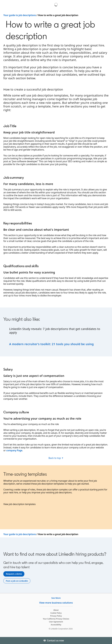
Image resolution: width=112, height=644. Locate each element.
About (56, 610)
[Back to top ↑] (56, 458)
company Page (14, 450)
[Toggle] (107, 640)
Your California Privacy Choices (56, 619)
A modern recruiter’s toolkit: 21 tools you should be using (52, 344)
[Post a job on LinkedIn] (17, 581)
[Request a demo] (14, 574)
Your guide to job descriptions (20, 15)
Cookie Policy (56, 613)
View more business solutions (56, 603)
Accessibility (56, 625)
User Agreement (56, 622)
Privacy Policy (56, 616)
